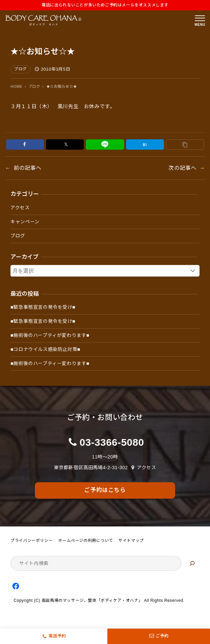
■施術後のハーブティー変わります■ (50, 363)
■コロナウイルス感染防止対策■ (45, 349)
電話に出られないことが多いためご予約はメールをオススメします (105, 5)
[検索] (192, 563)
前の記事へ (28, 168)
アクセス (20, 208)
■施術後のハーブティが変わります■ (50, 335)
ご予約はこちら (105, 490)
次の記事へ (182, 168)
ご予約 (159, 636)
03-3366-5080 (112, 442)
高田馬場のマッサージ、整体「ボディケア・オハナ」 (92, 600)
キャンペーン (25, 222)
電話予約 (57, 636)
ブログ (20, 69)
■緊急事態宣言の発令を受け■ (43, 307)
